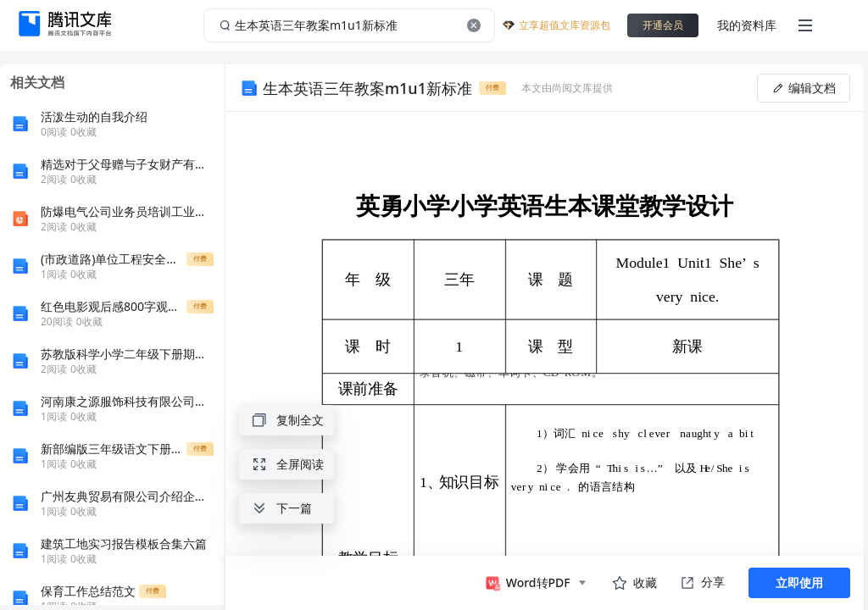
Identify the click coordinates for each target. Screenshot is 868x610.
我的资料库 (747, 25)
